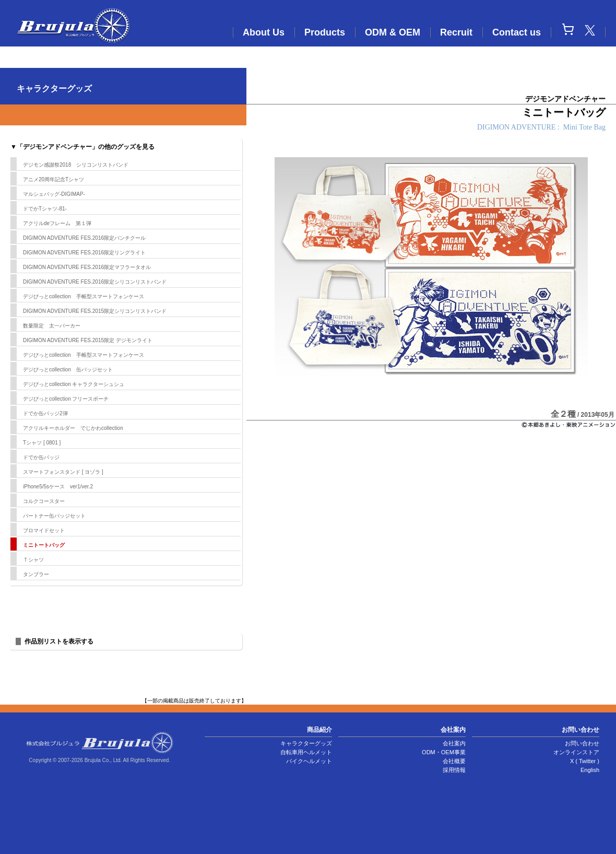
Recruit (456, 32)
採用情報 (454, 770)
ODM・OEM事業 (444, 752)
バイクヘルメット (309, 761)
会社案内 (454, 743)
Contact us (517, 32)
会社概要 (454, 761)
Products (325, 32)
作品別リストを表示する (59, 641)
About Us (264, 32)
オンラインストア (576, 752)
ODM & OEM (393, 32)
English (590, 770)
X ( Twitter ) (585, 761)
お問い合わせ (582, 743)
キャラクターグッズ (306, 743)
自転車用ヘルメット (306, 752)
